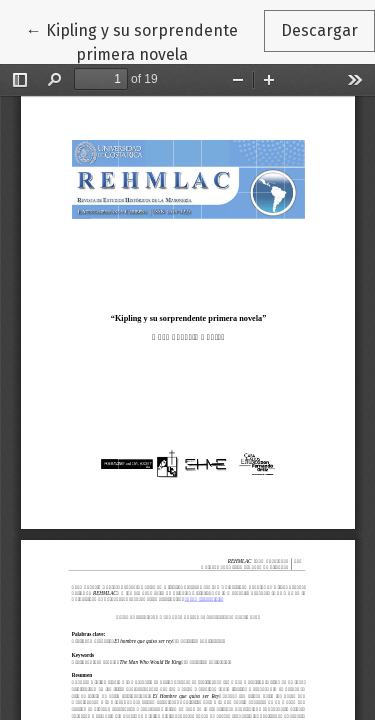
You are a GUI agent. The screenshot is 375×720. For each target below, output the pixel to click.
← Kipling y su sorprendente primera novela (144, 41)
